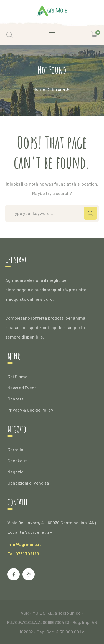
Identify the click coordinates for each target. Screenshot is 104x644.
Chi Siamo (17, 376)
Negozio (16, 472)
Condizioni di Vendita (28, 483)
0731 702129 (27, 554)
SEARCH (90, 213)
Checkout (17, 461)
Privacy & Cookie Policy (30, 410)
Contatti (16, 399)
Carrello (15, 449)
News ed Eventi (22, 388)
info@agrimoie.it (24, 544)
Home (39, 89)
